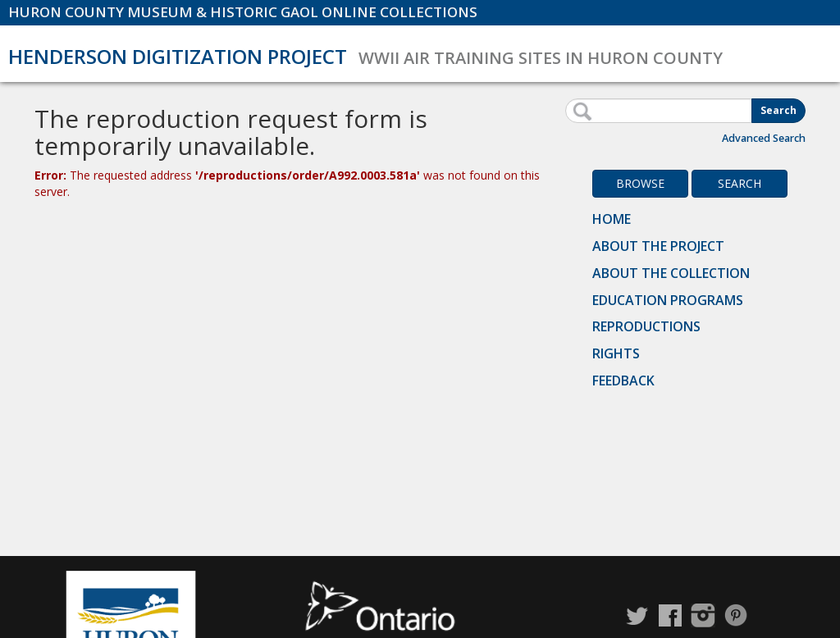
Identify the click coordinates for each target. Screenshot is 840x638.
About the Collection (671, 273)
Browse (640, 183)
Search (778, 110)
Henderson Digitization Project (178, 56)
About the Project (658, 246)
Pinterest (736, 615)
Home (612, 219)
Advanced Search (764, 138)
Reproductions (646, 326)
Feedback (623, 381)
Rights (616, 353)
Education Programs (668, 300)
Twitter (637, 615)
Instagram (703, 615)
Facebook (670, 615)
